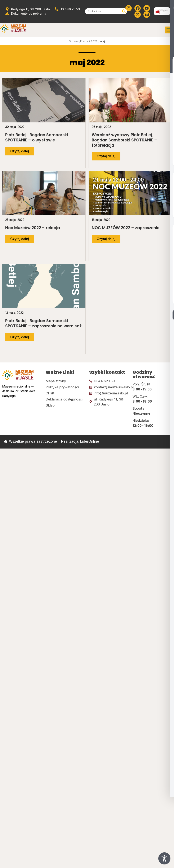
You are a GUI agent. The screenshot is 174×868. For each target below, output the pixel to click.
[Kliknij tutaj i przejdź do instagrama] (129, 8)
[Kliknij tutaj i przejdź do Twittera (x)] (138, 14)
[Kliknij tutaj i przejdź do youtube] (147, 8)
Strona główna (79, 41)
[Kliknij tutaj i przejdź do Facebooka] (138, 8)
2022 (94, 41)
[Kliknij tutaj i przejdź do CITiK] (65, 393)
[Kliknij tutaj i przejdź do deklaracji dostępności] (65, 399)
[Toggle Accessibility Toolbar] (164, 858)
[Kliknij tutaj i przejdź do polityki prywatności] (65, 387)
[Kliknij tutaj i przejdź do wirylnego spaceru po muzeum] (147, 14)
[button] (168, 30)
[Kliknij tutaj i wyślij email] (109, 387)
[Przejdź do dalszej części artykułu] (20, 151)
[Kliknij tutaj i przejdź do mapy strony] (65, 381)
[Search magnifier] (124, 11)
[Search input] (104, 11)
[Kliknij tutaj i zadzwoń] (109, 381)
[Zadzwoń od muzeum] (67, 9)
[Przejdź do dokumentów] (26, 13)
